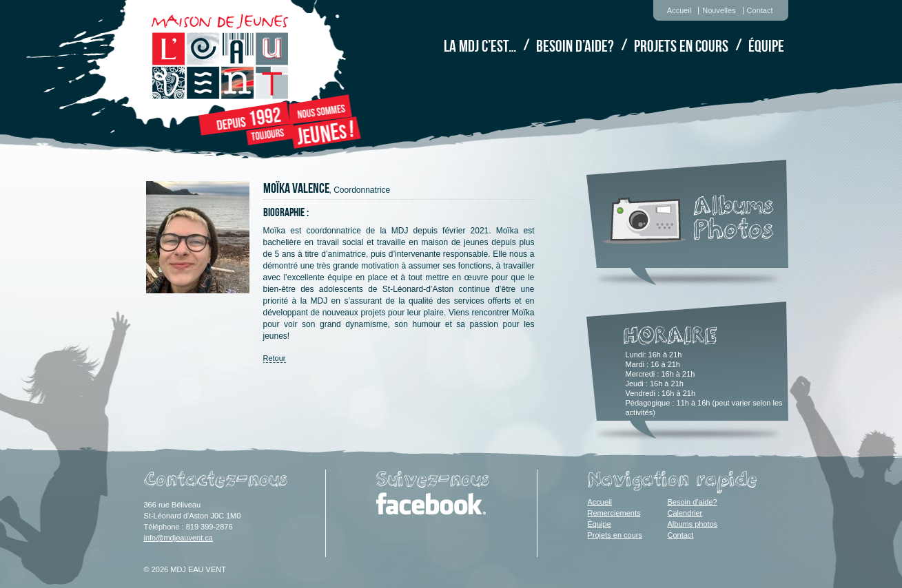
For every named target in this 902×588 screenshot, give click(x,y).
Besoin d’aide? (575, 46)
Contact (760, 10)
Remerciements (614, 513)
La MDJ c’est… (480, 46)
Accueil (679, 10)
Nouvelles (719, 10)
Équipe (766, 46)
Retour (275, 358)
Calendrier (685, 513)
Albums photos (693, 524)
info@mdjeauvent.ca (178, 538)
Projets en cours (681, 46)
